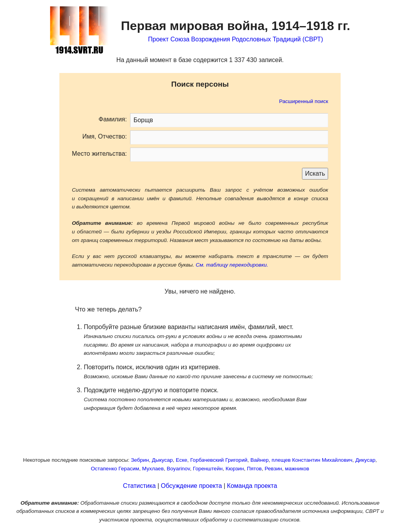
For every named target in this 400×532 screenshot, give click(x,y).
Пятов (254, 469)
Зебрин (140, 460)
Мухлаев (153, 469)
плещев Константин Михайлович (312, 460)
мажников (297, 469)
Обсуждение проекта (191, 486)
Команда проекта (252, 486)
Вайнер (260, 460)
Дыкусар (162, 460)
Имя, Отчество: (105, 136)
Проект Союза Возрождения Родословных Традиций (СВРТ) (236, 39)
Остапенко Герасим (115, 469)
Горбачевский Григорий (219, 460)
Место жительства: (99, 154)
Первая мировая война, (236, 26)
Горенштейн (208, 469)
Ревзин (273, 469)
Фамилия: (112, 119)
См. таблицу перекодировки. (232, 265)
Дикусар (365, 460)
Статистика (139, 486)
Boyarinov (178, 469)
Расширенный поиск (304, 101)
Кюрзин (235, 469)
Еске (181, 460)
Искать (315, 173)
